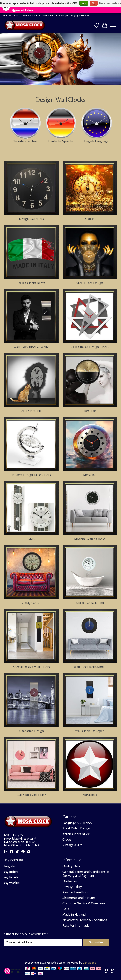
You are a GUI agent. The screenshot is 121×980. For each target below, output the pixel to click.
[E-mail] (43, 942)
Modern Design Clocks (90, 539)
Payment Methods (76, 892)
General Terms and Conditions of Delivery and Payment (86, 874)
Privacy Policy (72, 887)
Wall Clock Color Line (31, 795)
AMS (31, 539)
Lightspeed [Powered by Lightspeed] (90, 963)
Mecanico (90, 475)
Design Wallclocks (31, 219)
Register (10, 866)
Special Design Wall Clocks (31, 667)
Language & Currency (77, 823)
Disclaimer (70, 881)
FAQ (66, 909)
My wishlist (12, 883)
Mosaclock (90, 795)
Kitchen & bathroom (90, 603)
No (94, 3)
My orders (11, 872)
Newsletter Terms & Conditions (85, 920)
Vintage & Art (31, 603)
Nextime (90, 411)
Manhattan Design (31, 731)
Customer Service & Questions (84, 903)
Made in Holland (74, 914)
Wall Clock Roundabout (90, 667)
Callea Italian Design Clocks (90, 347)
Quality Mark (71, 866)
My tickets (11, 877)
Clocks (90, 219)
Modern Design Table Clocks (31, 475)
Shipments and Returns (79, 898)
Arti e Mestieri (31, 411)
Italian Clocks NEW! (31, 283)
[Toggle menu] (113, 25)
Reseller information (77, 925)
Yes (84, 3)
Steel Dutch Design (90, 283)
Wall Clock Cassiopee (90, 731)
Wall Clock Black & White (31, 347)
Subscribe (96, 942)
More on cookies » (110, 3)
